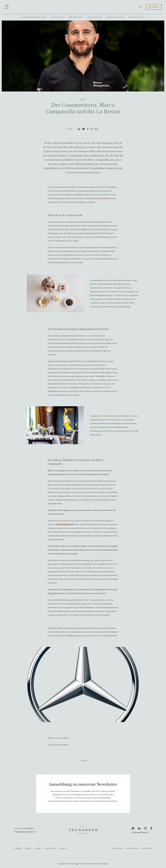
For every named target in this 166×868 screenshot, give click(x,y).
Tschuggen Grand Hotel (34, 17)
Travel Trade (50, 848)
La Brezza (107, 416)
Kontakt (63, 848)
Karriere (18, 848)
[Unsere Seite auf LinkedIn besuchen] (139, 828)
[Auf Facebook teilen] (89, 129)
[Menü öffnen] (7, 7)
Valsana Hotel (57, 17)
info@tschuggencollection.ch (25, 832)
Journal (38, 848)
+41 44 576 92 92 (27, 828)
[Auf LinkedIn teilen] (80, 129)
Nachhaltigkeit (137, 17)
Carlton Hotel (76, 17)
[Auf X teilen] (85, 129)
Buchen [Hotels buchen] (154, 7)
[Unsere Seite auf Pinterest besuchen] (133, 828)
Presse (28, 848)
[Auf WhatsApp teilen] (93, 129)
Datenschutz (133, 848)
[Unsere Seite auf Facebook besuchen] (151, 828)
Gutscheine (118, 848)
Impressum (147, 848)
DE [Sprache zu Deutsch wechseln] (141, 7)
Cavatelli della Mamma (65, 524)
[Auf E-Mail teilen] (97, 129)
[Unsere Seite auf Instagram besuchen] (145, 828)
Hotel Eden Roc (95, 17)
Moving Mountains (116, 17)
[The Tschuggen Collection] (83, 7)
